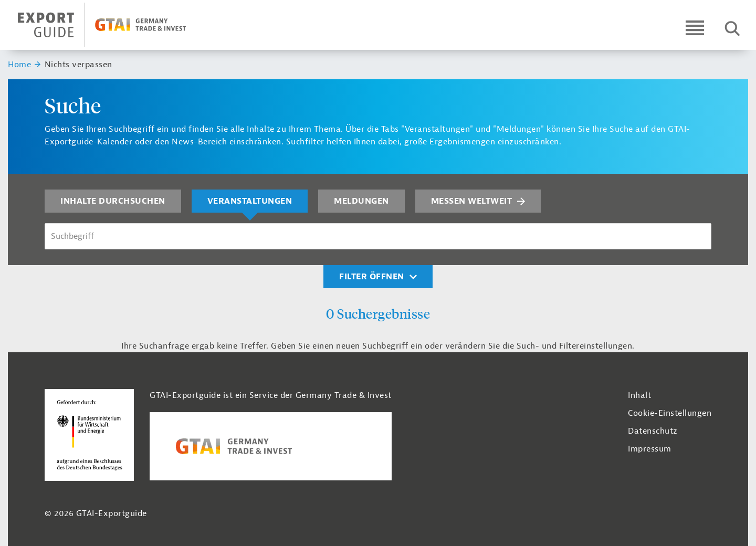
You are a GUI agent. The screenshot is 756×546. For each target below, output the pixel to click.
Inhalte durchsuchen (113, 201)
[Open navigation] (695, 28)
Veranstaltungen (250, 201)
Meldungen (361, 201)
